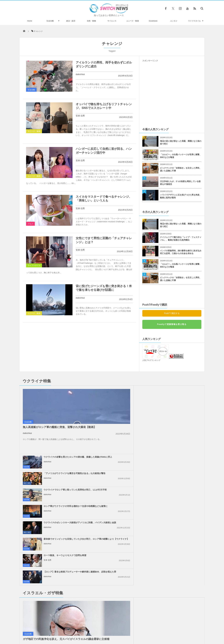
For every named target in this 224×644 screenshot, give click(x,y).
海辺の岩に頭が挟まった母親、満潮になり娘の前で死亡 (181, 142)
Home (30, 21)
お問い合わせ (119, 629)
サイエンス (112, 21)
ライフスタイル (194, 21)
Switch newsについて (59, 629)
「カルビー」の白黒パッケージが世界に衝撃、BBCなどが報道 (181, 156)
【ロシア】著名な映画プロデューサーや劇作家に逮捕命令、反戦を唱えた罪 (179, 441)
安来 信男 (80, 116)
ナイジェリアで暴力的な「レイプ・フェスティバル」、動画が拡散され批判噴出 (181, 239)
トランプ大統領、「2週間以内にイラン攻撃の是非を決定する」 (119, 484)
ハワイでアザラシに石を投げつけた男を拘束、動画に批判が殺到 (181, 196)
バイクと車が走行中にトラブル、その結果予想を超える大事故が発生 (57, 595)
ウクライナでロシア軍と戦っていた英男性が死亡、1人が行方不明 (119, 406)
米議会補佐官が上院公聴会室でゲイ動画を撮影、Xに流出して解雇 (57, 554)
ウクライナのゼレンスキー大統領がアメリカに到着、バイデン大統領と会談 (119, 424)
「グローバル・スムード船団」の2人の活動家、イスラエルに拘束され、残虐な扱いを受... (179, 502)
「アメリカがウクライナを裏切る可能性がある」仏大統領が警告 (179, 390)
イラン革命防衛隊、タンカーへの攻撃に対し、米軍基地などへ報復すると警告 (119, 469)
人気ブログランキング (151, 360)
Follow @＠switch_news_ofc (112, 556)
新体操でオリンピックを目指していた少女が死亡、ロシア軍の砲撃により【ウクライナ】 (179, 424)
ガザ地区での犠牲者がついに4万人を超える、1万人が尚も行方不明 (55, 581)
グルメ (30, 224)
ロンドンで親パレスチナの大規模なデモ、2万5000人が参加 (179, 517)
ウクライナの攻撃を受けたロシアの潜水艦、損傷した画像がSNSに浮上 (120, 391)
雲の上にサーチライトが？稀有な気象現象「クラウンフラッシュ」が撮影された (56, 608)
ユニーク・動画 (133, 21)
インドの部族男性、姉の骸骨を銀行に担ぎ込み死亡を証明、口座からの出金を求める (181, 252)
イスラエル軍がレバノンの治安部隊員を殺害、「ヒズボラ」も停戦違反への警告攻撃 (119, 502)
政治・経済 (71, 21)
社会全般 (50, 21)
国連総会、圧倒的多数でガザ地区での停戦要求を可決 (179, 468)
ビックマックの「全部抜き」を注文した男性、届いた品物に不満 (181, 169)
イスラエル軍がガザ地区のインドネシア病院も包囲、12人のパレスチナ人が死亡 (120, 518)
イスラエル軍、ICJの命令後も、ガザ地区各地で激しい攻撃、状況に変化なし (179, 485)
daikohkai (80, 74)
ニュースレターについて (141, 629)
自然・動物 (91, 21)
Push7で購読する (172, 313)
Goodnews (153, 21)
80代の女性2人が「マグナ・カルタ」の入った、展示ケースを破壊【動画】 (56, 568)
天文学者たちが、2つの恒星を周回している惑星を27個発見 (180, 183)
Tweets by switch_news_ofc (112, 550)
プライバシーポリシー (99, 629)
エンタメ (174, 21)
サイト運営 (79, 629)
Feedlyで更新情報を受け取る (172, 324)
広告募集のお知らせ (165, 629)
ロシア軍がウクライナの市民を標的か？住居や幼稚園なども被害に (179, 406)
